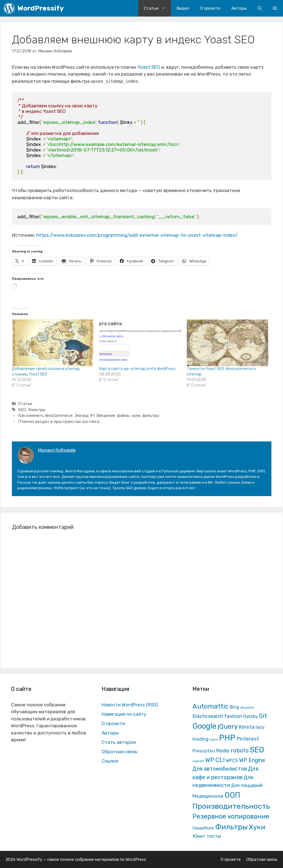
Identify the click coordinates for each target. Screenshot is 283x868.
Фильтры (37, 410)
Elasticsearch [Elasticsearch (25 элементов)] (208, 716)
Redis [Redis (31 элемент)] (223, 751)
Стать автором (119, 742)
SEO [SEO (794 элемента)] (257, 750)
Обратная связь (120, 752)
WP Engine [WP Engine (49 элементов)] (252, 760)
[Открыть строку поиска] (260, 8)
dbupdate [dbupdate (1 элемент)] (247, 708)
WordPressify (41, 8)
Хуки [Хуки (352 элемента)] (257, 827)
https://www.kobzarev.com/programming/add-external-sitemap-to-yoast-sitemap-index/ (137, 235)
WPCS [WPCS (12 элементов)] (232, 761)
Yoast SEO (149, 67)
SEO (22, 410)
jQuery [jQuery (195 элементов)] (228, 726)
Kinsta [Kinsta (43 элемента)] (247, 727)
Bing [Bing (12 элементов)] (234, 707)
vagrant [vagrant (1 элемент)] (198, 761)
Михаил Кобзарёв (57, 450)
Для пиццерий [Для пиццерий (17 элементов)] (247, 785)
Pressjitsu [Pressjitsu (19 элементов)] (204, 751)
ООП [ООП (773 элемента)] (232, 795)
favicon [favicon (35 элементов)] (233, 716)
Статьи (157, 8)
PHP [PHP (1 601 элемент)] (227, 738)
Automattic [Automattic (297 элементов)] (211, 706)
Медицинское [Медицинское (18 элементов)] (208, 796)
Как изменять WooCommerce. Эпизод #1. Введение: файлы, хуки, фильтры (89, 416)
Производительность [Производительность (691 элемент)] (231, 806)
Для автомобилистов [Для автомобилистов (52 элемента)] (220, 769)
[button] (275, 8)
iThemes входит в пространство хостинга (59, 422)
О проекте (210, 8)
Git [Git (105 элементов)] (263, 716)
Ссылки (110, 761)
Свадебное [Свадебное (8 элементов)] (203, 828)
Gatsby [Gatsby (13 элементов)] (251, 716)
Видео (183, 8)
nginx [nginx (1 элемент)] (214, 740)
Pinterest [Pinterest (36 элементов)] (248, 739)
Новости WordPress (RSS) (130, 705)
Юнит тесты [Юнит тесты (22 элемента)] (207, 836)
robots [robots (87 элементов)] (240, 750)
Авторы (239, 8)
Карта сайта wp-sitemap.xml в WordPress (137, 369)
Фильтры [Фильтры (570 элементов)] (231, 827)
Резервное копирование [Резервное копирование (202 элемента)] (231, 816)
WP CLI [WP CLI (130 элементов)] (215, 760)
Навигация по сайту (124, 714)
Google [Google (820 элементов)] (204, 726)
